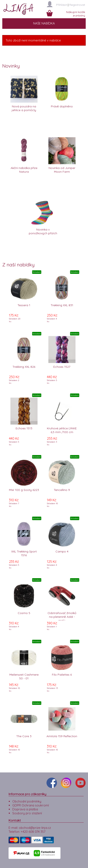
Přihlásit (62, 5)
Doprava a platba (25, 809)
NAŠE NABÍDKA (44, 23)
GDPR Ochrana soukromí (31, 805)
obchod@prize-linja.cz (35, 828)
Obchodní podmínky (27, 801)
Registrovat (77, 5)
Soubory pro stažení (27, 813)
